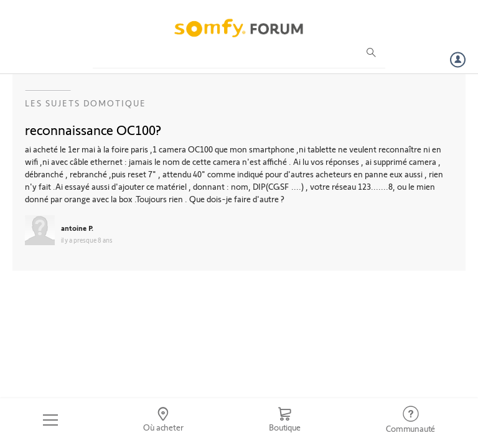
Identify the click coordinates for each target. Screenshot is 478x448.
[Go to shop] (284, 420)
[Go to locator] (164, 420)
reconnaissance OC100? (93, 129)
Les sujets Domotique (86, 103)
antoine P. (77, 228)
